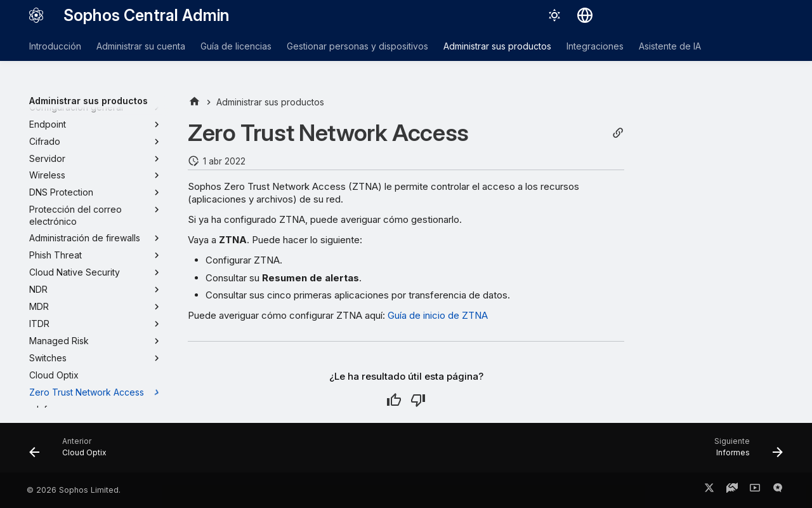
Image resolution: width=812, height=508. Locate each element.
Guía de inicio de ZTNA (438, 315)
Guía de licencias (236, 46)
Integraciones (595, 46)
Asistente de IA (670, 46)
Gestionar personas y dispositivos (357, 46)
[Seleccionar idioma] (585, 15)
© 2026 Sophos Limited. (74, 490)
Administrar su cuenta (141, 46)
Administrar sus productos (497, 46)
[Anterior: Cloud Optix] (72, 451)
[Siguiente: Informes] (744, 451)
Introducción (55, 46)
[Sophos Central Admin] (36, 15)
